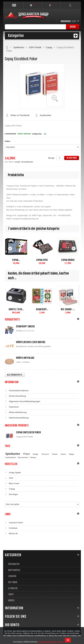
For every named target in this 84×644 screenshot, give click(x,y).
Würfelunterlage (25, 358)
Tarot (11, 594)
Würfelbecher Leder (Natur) (31, 342)
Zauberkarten (11, 457)
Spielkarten (19, 47)
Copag (49, 47)
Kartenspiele (14, 570)
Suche (73, 27)
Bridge (36, 454)
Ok (68, 640)
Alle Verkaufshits (15, 375)
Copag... (16, 260)
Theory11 (45, 454)
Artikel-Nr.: (37, 134)
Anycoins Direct (14, 523)
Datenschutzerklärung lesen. (51, 642)
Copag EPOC (42, 260)
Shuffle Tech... (16, 309)
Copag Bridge (68, 260)
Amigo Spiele (13, 473)
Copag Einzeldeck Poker (28, 432)
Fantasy (33, 457)
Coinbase (11, 528)
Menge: (52, 158)
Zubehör (12, 576)
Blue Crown (12, 484)
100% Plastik (35, 47)
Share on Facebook (17, 115)
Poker (27, 454)
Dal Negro (11, 494)
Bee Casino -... (68, 309)
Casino (63, 454)
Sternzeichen (23, 457)
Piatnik (55, 454)
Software (13, 582)
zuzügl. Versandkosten (24, 162)
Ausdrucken (43, 115)
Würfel (11, 600)
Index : (8, 141)
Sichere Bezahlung (15, 396)
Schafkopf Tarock (25, 326)
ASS (9, 478)
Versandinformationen (17, 391)
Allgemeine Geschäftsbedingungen (23, 401)
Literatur (13, 588)
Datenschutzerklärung (17, 418)
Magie (72, 454)
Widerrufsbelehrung (16, 412)
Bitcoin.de (11, 534)
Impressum (12, 407)
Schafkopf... (42, 309)
